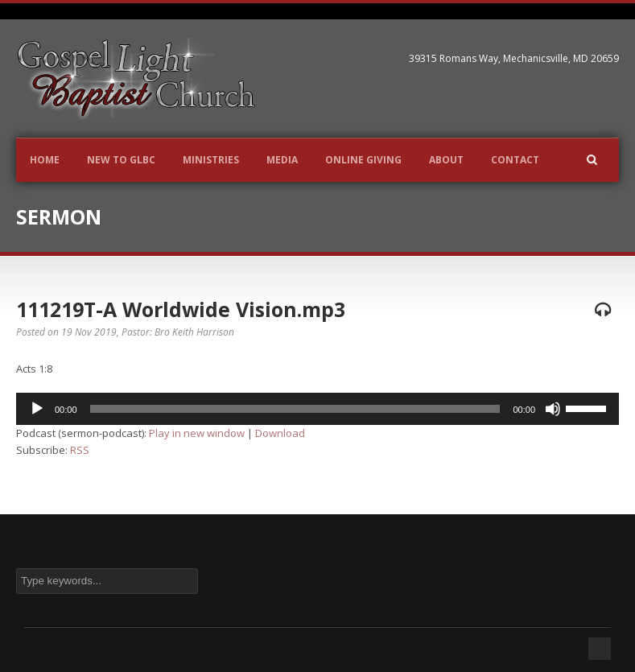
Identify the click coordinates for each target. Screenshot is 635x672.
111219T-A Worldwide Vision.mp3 (181, 309)
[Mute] (553, 409)
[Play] (37, 409)
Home (45, 160)
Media (282, 160)
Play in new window (197, 433)
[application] (317, 409)
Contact (515, 160)
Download (280, 433)
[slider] (295, 409)
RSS (80, 450)
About (446, 160)
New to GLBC (121, 160)
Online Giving (363, 160)
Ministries (211, 160)
